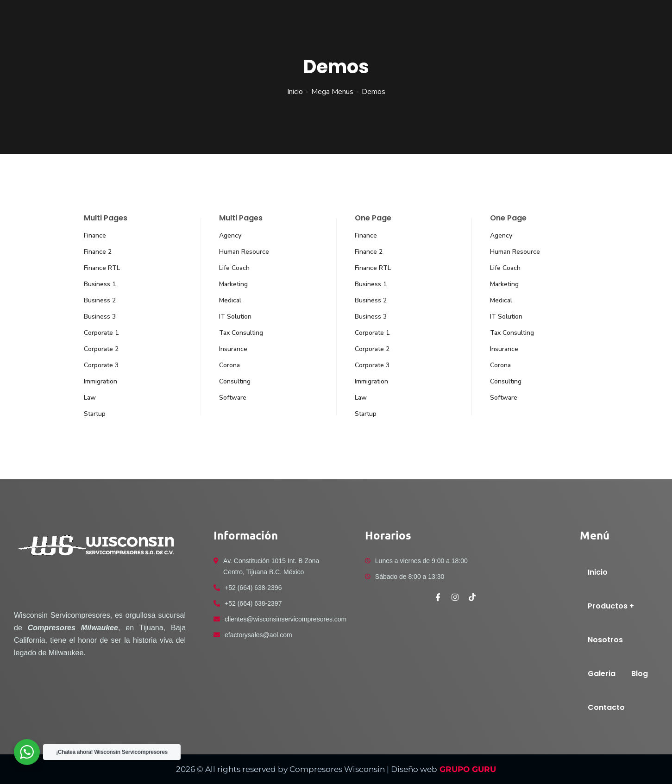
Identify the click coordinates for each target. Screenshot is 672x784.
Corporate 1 (101, 333)
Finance (95, 235)
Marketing (233, 284)
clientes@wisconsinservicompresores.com (286, 619)
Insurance (233, 349)
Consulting (235, 381)
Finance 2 (98, 252)
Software (233, 398)
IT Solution (235, 317)
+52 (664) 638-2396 (253, 588)
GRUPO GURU (467, 769)
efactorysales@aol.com (258, 635)
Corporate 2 (101, 349)
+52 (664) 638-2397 (253, 603)
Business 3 (100, 317)
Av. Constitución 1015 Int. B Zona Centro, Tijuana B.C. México (271, 566)
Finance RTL (102, 268)
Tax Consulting (241, 333)
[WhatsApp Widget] (27, 752)
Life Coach (234, 268)
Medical (230, 300)
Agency (230, 235)
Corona (229, 365)
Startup (95, 414)
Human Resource (244, 252)
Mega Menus (332, 92)
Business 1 (100, 284)
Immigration (100, 381)
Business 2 (100, 300)
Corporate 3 (101, 365)
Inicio (295, 92)
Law (90, 398)
